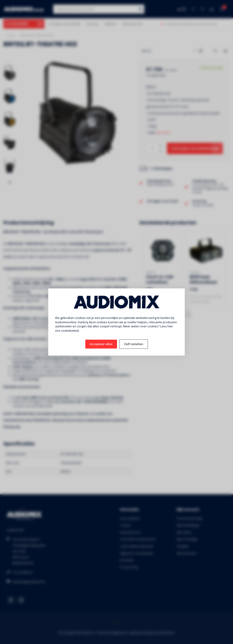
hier (170, 326)
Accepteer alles (101, 344)
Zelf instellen (134, 344)
